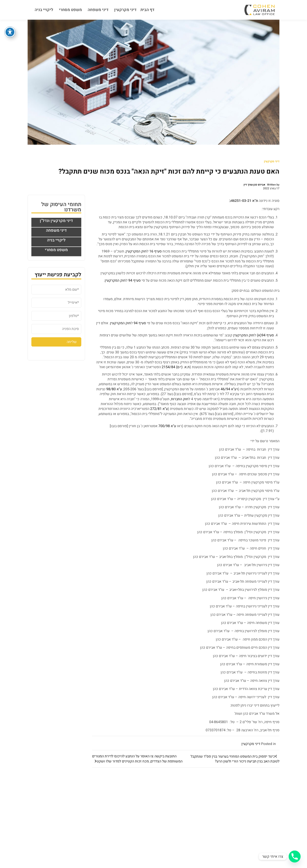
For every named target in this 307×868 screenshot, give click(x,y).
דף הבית (147, 10)
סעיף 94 (135, 280)
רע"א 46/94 (229, 389)
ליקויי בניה (44, 10)
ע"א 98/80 (114, 389)
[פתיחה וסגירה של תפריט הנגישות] (10, 32)
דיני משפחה (98, 10)
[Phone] (295, 857)
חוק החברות (180, 399)
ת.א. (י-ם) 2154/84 (176, 367)
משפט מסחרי (70, 10)
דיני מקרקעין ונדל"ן (56, 221)
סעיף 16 (155, 251)
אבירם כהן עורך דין (254, 185)
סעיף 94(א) (265, 335)
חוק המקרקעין (136, 251)
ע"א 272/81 (159, 409)
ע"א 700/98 (167, 426)
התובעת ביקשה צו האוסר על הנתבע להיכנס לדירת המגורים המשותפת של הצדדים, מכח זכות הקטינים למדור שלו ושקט (137, 759)
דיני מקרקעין (125, 10)
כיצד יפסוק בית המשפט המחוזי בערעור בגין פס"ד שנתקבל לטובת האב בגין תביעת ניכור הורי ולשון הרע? (235, 759)
